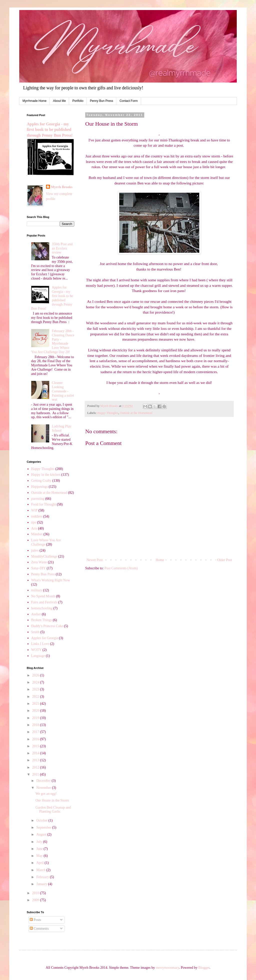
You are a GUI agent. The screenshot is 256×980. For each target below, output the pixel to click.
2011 (36, 774)
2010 (36, 893)
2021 (36, 704)
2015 (36, 746)
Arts (34, 528)
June (40, 849)
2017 (36, 732)
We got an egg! (46, 794)
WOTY (36, 650)
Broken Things (42, 620)
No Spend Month (43, 596)
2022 (36, 697)
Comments (39, 929)
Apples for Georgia (45, 638)
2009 (36, 900)
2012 (36, 767)
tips (34, 522)
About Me (59, 101)
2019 (36, 718)
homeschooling (42, 608)
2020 (36, 711)
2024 (36, 682)
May (40, 856)
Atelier (36, 614)
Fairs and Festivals (44, 602)
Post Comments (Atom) (121, 568)
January (42, 884)
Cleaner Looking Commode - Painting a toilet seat (63, 391)
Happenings (40, 487)
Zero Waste (39, 562)
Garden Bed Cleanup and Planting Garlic (53, 810)
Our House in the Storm (52, 800)
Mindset (37, 534)
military (37, 590)
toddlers (37, 516)
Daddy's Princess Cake (47, 626)
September (44, 827)
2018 (36, 725)
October (42, 820)
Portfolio (78, 101)
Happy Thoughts (108, 413)
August (42, 834)
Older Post (225, 560)
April (40, 863)
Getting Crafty (41, 481)
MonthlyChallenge (44, 556)
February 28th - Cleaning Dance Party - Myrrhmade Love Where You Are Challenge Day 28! (53, 341)
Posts (35, 920)
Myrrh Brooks (62, 187)
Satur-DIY (39, 568)
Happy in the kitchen (46, 475)
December (44, 781)
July (40, 842)
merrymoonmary (167, 968)
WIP (34, 510)
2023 (36, 689)
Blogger (204, 968)
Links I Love (40, 644)
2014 (36, 753)
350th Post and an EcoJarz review (62, 248)
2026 (36, 675)
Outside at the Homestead (136, 413)
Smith (35, 632)
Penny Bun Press (101, 101)
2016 (36, 739)
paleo (35, 550)
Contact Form (129, 101)
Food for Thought (44, 504)
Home (160, 560)
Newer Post (95, 560)
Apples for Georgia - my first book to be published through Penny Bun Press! (50, 130)
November (44, 788)
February (43, 877)
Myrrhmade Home (34, 101)
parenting (38, 499)
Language (38, 656)
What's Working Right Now (51, 580)
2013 (36, 760)
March (41, 870)
